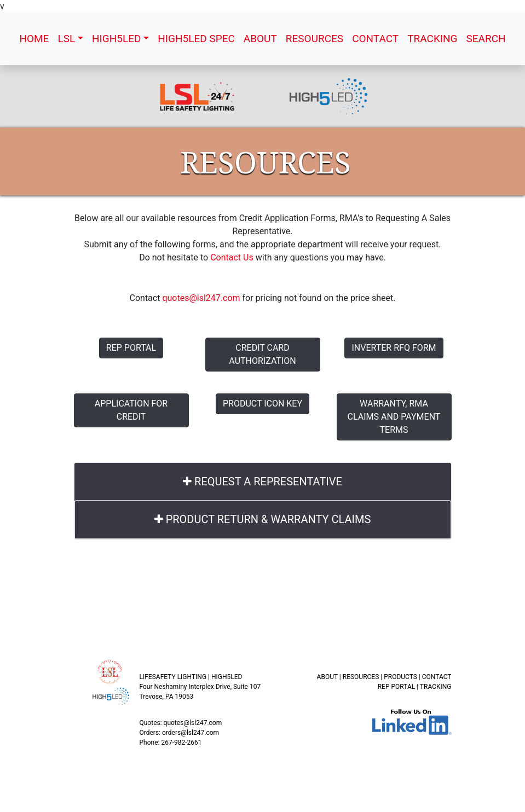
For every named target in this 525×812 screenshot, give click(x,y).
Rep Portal (131, 348)
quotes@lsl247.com (201, 298)
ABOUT (260, 39)
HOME (34, 39)
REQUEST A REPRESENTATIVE (262, 482)
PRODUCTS (400, 677)
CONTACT (375, 39)
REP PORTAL (397, 687)
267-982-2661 (181, 743)
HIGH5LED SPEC (196, 39)
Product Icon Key (262, 404)
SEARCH (486, 39)
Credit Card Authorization (262, 354)
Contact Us (232, 257)
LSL (66, 39)
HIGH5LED (116, 39)
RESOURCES (315, 39)
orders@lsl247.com (191, 733)
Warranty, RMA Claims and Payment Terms (394, 417)
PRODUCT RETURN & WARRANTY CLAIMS (263, 519)
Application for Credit (131, 410)
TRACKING (432, 39)
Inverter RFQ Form (394, 348)
